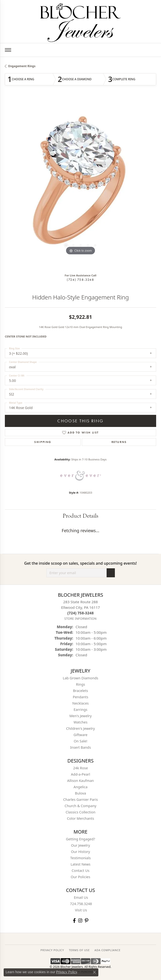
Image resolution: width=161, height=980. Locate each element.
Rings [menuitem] (80, 684)
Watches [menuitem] (80, 722)
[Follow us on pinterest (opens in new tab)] (86, 920)
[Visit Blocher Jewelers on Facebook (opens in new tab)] (74, 920)
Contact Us (80, 871)
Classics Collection (80, 812)
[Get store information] (80, 619)
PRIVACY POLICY (52, 950)
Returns (119, 442)
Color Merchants (81, 818)
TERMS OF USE (79, 950)
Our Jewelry (81, 845)
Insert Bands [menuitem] (81, 747)
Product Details (80, 516)
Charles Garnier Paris (80, 799)
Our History (80, 852)
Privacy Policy (67, 972)
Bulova (81, 793)
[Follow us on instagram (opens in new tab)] (80, 920)
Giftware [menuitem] (81, 735)
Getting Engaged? (80, 839)
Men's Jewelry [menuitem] (81, 716)
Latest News (81, 864)
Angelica (80, 787)
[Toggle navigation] (8, 50)
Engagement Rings (22, 66)
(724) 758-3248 (80, 280)
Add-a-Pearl (80, 774)
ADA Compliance (107, 950)
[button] (66, 245)
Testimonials (80, 858)
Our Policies (80, 877)
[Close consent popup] (94, 972)
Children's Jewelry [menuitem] (80, 728)
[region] (80, 184)
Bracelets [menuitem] (80, 691)
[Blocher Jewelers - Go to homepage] (81, 22)
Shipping (43, 442)
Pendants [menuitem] (81, 697)
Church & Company (80, 806)
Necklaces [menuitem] (80, 703)
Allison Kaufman (81, 781)
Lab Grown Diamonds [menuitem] (81, 678)
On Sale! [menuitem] (81, 741)
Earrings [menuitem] (80, 710)
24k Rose (80, 768)
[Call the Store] (80, 613)
